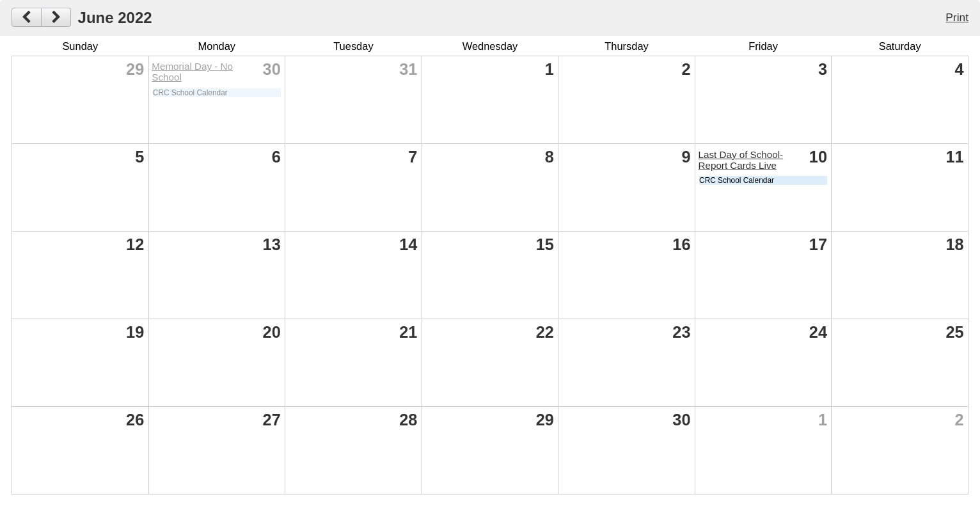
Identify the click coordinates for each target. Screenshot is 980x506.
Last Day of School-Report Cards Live (741, 160)
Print (957, 17)
